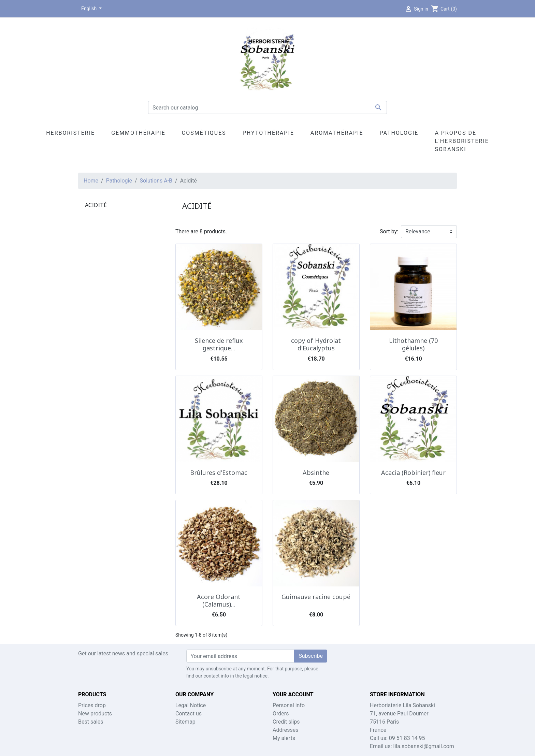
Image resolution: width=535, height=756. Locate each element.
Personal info (289, 705)
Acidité (96, 205)
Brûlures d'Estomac (219, 472)
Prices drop (92, 705)
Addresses (286, 730)
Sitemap (185, 722)
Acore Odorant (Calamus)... (219, 600)
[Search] (267, 107)
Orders (281, 714)
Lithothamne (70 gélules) (413, 344)
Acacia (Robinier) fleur (413, 472)
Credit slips (286, 722)
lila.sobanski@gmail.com (424, 746)
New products (95, 714)
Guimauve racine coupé (316, 597)
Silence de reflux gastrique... (219, 344)
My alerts (284, 738)
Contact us (189, 714)
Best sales (91, 722)
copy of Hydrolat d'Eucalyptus (316, 344)
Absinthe (316, 472)
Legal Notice (191, 705)
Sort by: (389, 231)
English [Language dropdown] (90, 9)
